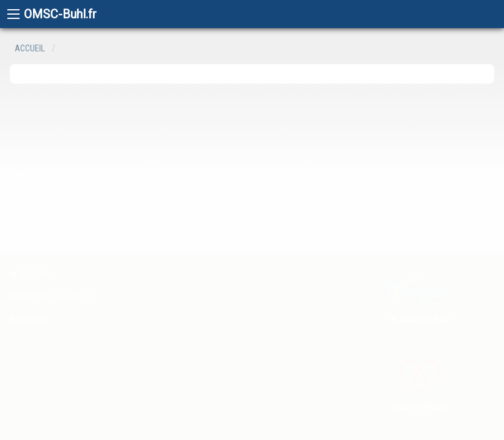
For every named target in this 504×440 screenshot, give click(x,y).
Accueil (30, 49)
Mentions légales (51, 297)
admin (28, 320)
